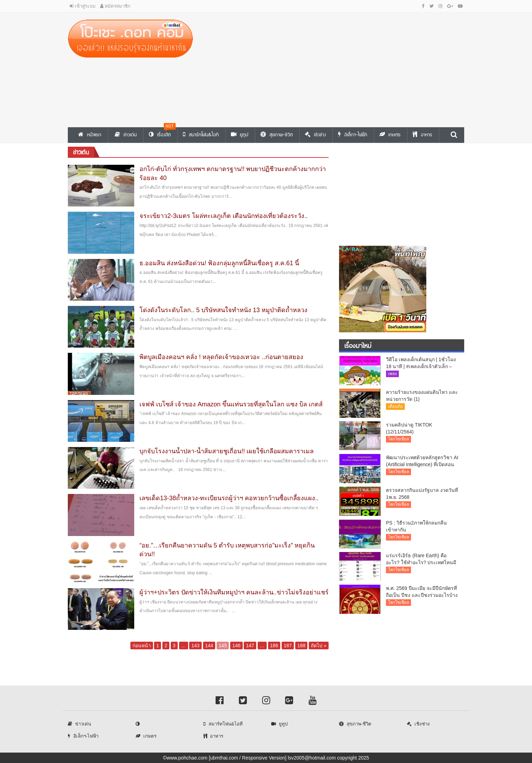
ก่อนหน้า (142, 646)
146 (236, 646)
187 (288, 646)
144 (209, 646)
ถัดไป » (319, 646)
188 (301, 646)
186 (274, 646)
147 (250, 646)
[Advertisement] (334, 68)
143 (195, 646)
